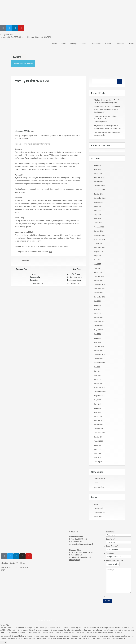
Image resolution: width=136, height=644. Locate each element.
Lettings (73, 44)
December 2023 (100, 285)
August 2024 (98, 252)
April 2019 (98, 458)
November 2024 (100, 239)
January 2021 (99, 383)
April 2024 (98, 268)
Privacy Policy (75, 560)
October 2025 (99, 194)
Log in (96, 504)
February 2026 (99, 178)
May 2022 (97, 338)
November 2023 (100, 289)
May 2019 (97, 453)
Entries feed (98, 508)
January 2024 (99, 280)
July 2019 (97, 445)
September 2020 (100, 392)
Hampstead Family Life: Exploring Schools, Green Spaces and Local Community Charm (106, 119)
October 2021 (99, 359)
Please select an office (115, 560)
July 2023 (97, 301)
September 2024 (100, 248)
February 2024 (99, 276)
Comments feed (100, 512)
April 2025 (98, 219)
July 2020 (97, 400)
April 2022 (98, 342)
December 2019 (100, 429)
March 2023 (98, 313)
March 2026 (98, 173)
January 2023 (99, 318)
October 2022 (99, 326)
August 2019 (98, 441)
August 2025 (98, 202)
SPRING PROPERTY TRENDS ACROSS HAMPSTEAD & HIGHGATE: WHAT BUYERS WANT (107, 109)
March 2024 (98, 272)
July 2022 (97, 334)
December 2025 (100, 186)
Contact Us (120, 44)
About (84, 44)
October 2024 (99, 243)
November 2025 (100, 190)
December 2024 (100, 235)
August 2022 (98, 330)
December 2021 (100, 355)
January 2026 (99, 182)
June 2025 (98, 210)
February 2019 (99, 462)
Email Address (112, 546)
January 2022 (99, 350)
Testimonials (96, 44)
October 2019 (99, 437)
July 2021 (97, 367)
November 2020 (100, 388)
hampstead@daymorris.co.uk (82, 544)
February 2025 (99, 227)
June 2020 (98, 404)
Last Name (111, 539)
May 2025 (97, 215)
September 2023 (100, 297)
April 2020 (98, 412)
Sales (63, 44)
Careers (108, 44)
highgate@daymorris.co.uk (81, 557)
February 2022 (99, 346)
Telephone (110, 553)
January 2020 (99, 425)
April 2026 (98, 169)
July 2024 (97, 256)
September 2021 (100, 363)
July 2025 (97, 206)
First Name (111, 532)
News (131, 44)
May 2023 (97, 305)
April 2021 (98, 375)
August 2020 (98, 396)
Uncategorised (99, 487)
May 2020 (97, 408)
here (50, 252)
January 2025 (99, 231)
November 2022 (100, 322)
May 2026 (97, 165)
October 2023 (99, 293)
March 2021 (98, 379)
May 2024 (97, 264)
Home (54, 44)
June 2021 (98, 371)
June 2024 (98, 260)
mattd (26, 261)
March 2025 (98, 223)
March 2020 (98, 416)
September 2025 (100, 198)
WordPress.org (99, 516)
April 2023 (98, 309)
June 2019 (98, 449)
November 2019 (100, 433)
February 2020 (99, 420)
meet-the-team (99, 479)
